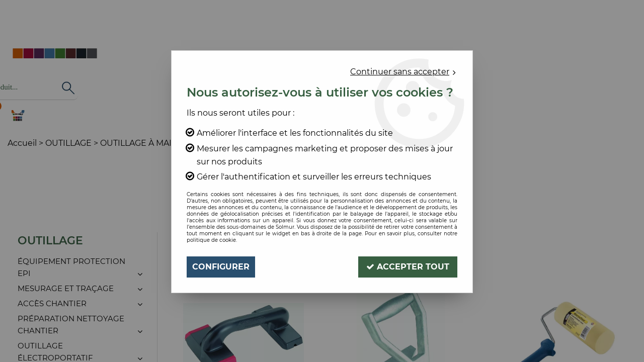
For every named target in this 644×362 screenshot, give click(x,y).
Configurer (221, 267)
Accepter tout (408, 267)
